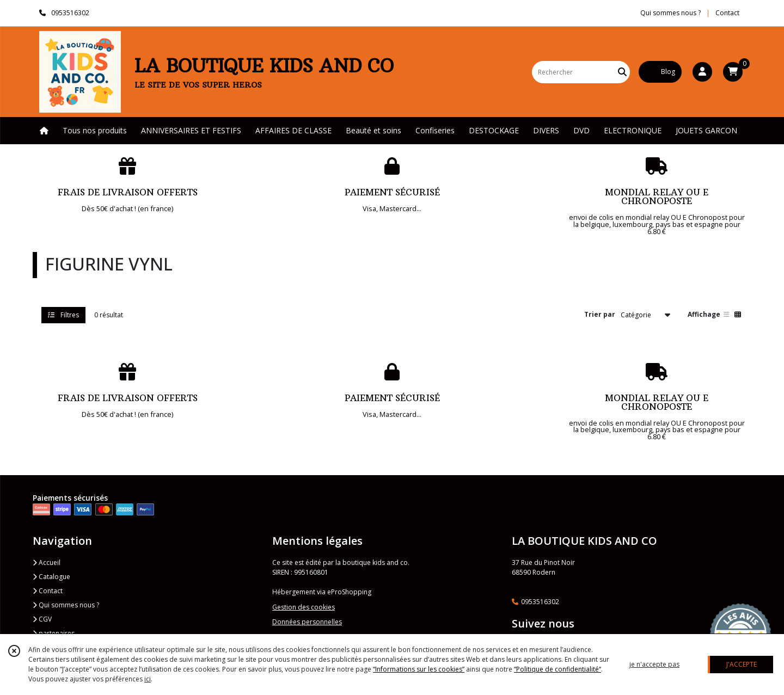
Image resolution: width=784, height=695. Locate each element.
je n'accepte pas (654, 664)
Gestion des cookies (304, 607)
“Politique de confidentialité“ (558, 669)
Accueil (47, 562)
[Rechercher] (622, 72)
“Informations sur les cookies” (419, 669)
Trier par (600, 314)
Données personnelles (307, 622)
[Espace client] (702, 72)
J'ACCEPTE (742, 664)
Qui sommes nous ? (66, 605)
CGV (42, 619)
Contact (727, 13)
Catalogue (51, 577)
